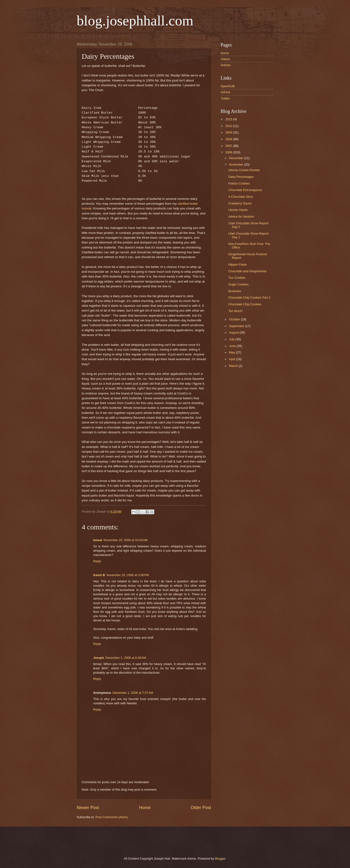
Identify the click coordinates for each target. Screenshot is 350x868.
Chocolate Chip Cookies (245, 304)
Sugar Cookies (238, 284)
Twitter (225, 98)
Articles (226, 65)
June (233, 346)
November (237, 165)
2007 (229, 146)
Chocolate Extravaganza (245, 190)
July (232, 339)
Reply (97, 561)
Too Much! (235, 311)
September (237, 326)
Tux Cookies (237, 278)
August (234, 333)
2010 (229, 126)
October (235, 319)
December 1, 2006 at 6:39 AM (126, 658)
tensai (98, 540)
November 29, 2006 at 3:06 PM (128, 575)
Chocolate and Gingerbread (247, 271)
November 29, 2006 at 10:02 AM (126, 540)
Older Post (201, 808)
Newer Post (88, 808)
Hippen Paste (238, 264)
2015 (229, 119)
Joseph (99, 658)
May (232, 352)
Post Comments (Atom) (112, 817)
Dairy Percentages (241, 177)
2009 (229, 132)
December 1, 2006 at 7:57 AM (133, 693)
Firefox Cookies (239, 183)
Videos (225, 59)
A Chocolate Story (241, 197)
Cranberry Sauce (240, 203)
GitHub (225, 92)
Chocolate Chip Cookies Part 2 (249, 298)
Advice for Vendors (241, 217)
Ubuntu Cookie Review (244, 170)
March (234, 366)
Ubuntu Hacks (238, 210)
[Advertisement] (132, 841)
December (237, 158)
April (233, 359)
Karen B (99, 575)
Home (145, 808)
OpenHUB (228, 86)
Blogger (220, 859)
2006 (229, 152)
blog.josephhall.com (135, 21)
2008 (229, 139)
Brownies (235, 291)
